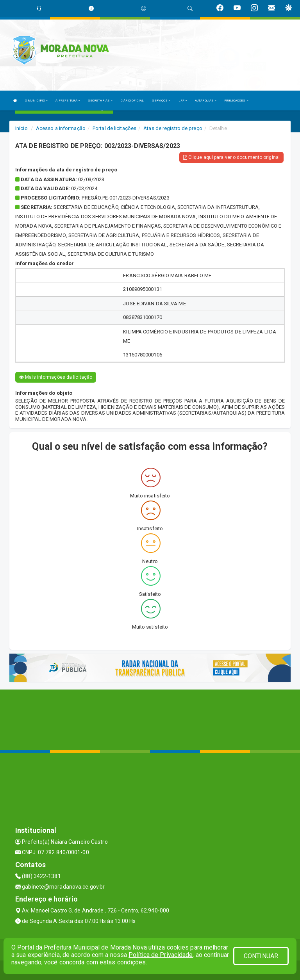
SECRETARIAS (100, 101)
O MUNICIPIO (36, 101)
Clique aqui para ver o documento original (231, 157)
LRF (183, 101)
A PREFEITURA (68, 101)
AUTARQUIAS (206, 101)
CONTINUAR (261, 956)
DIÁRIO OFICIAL (132, 101)
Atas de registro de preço (173, 128)
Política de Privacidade (161, 955)
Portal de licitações (114, 128)
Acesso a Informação (61, 128)
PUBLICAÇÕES (236, 101)
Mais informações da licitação (56, 377)
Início (21, 128)
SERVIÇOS (161, 101)
